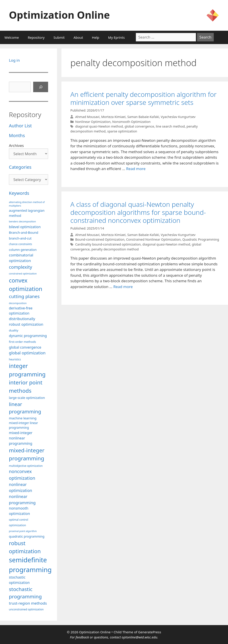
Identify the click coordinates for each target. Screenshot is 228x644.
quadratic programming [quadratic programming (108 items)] (27, 536)
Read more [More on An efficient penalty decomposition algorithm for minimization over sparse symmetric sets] (136, 169)
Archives (16, 145)
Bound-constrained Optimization (100, 239)
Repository (36, 37)
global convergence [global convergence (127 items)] (25, 347)
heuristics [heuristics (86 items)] (15, 359)
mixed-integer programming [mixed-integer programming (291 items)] (27, 454)
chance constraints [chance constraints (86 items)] (20, 244)
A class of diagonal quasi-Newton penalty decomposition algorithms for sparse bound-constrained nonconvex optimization (138, 212)
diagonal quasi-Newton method (99, 126)
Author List (20, 126)
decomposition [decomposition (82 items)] (18, 303)
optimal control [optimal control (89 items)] (18, 520)
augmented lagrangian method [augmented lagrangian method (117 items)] (27, 213)
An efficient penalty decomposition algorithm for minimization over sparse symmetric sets (144, 98)
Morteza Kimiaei (114, 117)
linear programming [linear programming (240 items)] (25, 408)
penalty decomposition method (115, 249)
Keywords (19, 193)
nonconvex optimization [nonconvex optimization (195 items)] (22, 475)
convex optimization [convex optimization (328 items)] (26, 284)
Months (17, 135)
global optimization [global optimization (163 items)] (27, 353)
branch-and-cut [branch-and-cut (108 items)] (20, 238)
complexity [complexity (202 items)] (20, 267)
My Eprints (117, 37)
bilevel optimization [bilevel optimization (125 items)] (25, 227)
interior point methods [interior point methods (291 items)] (26, 386)
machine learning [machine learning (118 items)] (23, 418)
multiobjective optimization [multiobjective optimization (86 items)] (26, 466)
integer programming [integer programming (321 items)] (27, 370)
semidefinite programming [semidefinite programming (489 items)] (30, 565)
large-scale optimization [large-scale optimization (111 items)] (27, 398)
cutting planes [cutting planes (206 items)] (24, 296)
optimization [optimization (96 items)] (17, 525)
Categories (20, 167)
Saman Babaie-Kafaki (143, 117)
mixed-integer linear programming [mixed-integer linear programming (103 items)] (23, 425)
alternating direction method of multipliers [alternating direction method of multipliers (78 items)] (27, 204)
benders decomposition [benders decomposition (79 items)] (22, 221)
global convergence (139, 126)
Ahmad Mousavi (87, 117)
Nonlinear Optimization (93, 122)
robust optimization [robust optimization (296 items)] (25, 547)
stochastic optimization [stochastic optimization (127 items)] (19, 580)
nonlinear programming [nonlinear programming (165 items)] (22, 499)
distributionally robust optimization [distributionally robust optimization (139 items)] (26, 321)
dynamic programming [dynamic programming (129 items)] (28, 336)
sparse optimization (122, 131)
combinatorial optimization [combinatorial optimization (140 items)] (21, 258)
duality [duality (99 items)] (14, 330)
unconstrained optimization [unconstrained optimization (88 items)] (26, 609)
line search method (170, 126)
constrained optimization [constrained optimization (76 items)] (23, 274)
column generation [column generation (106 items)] (23, 250)
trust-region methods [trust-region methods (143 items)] (28, 603)
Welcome (12, 37)
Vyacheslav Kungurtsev (178, 117)
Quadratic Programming (201, 239)
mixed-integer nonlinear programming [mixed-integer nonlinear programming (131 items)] (21, 438)
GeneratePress (150, 632)
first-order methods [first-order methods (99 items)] (22, 342)
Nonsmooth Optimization (131, 122)
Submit (59, 37)
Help (96, 37)
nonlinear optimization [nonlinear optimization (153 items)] (20, 487)
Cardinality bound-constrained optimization (108, 244)
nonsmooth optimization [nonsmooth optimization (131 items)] (19, 511)
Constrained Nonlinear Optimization (153, 239)
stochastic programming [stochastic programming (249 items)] (25, 593)
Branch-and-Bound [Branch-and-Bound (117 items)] (24, 232)
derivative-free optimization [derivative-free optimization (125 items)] (21, 311)
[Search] (41, 87)
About (78, 37)
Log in (14, 60)
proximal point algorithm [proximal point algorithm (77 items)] (23, 531)
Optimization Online (59, 15)
